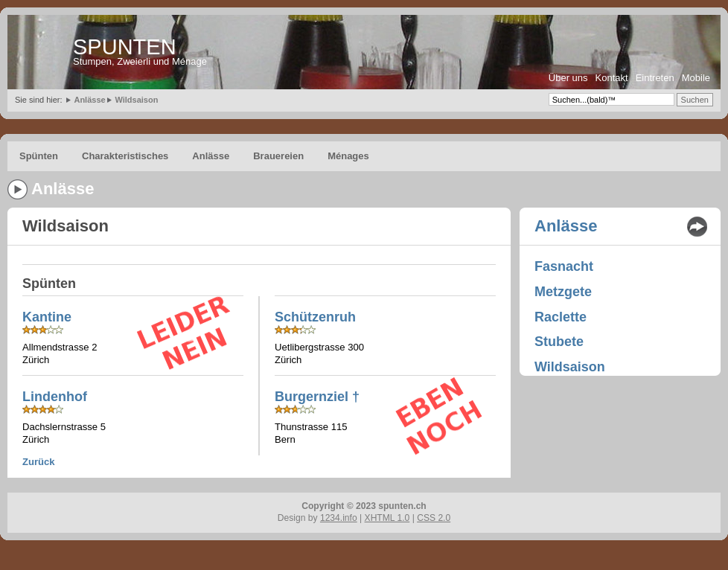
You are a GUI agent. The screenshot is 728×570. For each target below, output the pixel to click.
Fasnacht (564, 266)
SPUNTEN (125, 47)
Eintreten (655, 78)
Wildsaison (136, 100)
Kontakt (612, 78)
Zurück (39, 462)
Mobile (696, 78)
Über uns (568, 78)
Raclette (561, 317)
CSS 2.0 (434, 518)
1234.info (339, 518)
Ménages (348, 156)
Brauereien (278, 156)
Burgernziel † (317, 397)
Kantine (47, 317)
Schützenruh (315, 317)
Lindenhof (55, 397)
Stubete (559, 342)
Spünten (39, 156)
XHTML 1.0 (387, 518)
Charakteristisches (125, 156)
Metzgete (563, 292)
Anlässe (89, 100)
